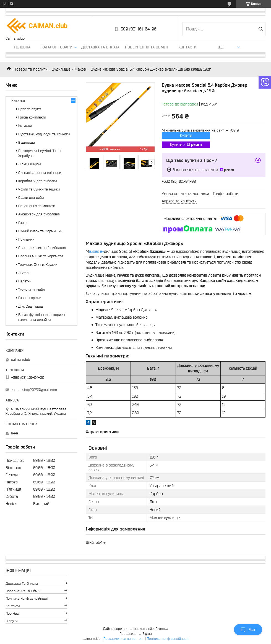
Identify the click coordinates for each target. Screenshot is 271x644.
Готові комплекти (32, 117)
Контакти (187, 47)
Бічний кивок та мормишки (40, 231)
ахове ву (97, 251)
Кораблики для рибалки (37, 181)
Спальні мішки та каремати (41, 256)
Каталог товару (57, 47)
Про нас (12, 613)
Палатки (25, 281)
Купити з (186, 145)
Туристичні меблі (32, 289)
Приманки (26, 239)
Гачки (23, 223)
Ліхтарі (24, 273)
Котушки (25, 126)
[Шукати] (261, 29)
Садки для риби (31, 198)
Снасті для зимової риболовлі (42, 248)
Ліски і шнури (29, 164)
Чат (248, 630)
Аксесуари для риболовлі (39, 214)
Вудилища (61, 69)
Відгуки (11, 621)
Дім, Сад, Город (31, 306)
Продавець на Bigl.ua (136, 634)
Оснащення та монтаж (37, 206)
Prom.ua (162, 629)
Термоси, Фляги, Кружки (38, 265)
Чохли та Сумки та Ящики (39, 189)
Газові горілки (30, 298)
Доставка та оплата (100, 47)
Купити (186, 135)
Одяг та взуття (30, 109)
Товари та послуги (31, 69)
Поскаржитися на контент (124, 639)
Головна (22, 47)
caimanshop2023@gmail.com (34, 390)
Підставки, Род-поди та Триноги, (44, 134)
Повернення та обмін (147, 47)
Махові (80, 69)
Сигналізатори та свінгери (40, 173)
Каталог (19, 101)
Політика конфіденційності (27, 598)
